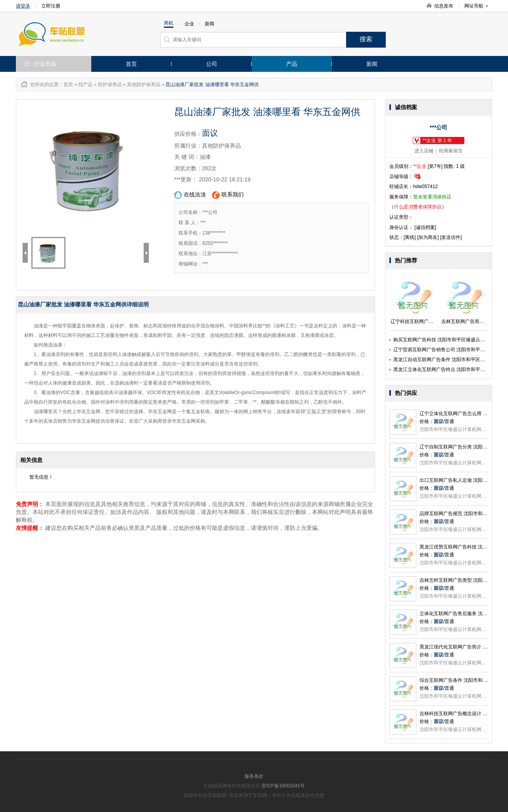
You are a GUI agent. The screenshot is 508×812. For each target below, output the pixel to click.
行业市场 (45, 64)
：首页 (66, 85)
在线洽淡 (190, 195)
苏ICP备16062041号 (283, 786)
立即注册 (51, 6)
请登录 (23, 6)
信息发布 (444, 6)
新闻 (372, 64)
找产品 (85, 85)
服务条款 (254, 776)
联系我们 (228, 195)
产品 (292, 64)
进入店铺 (424, 151)
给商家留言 (451, 151)
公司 (212, 64)
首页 (131, 64)
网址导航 (476, 6)
